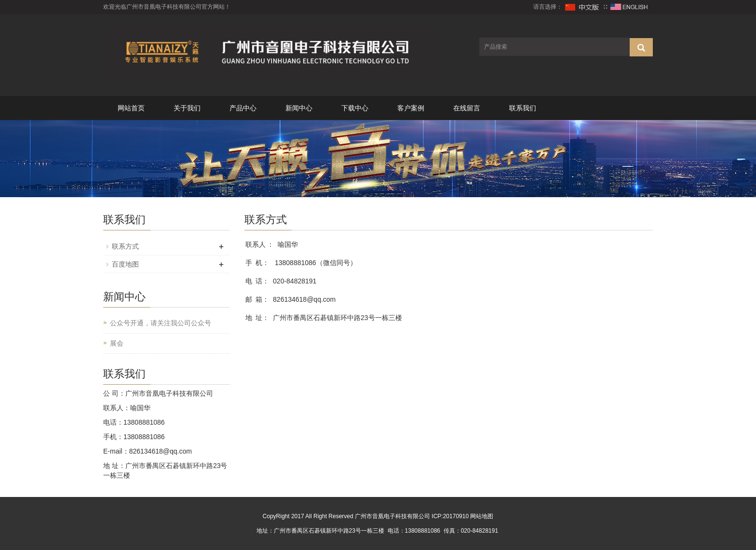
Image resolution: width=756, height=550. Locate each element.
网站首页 (131, 108)
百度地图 (125, 264)
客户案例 (411, 108)
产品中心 (243, 108)
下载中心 (355, 108)
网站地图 (482, 516)
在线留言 (467, 108)
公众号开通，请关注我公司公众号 (161, 323)
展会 (117, 343)
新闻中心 (299, 108)
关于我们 (187, 108)
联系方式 (125, 246)
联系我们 (523, 108)
